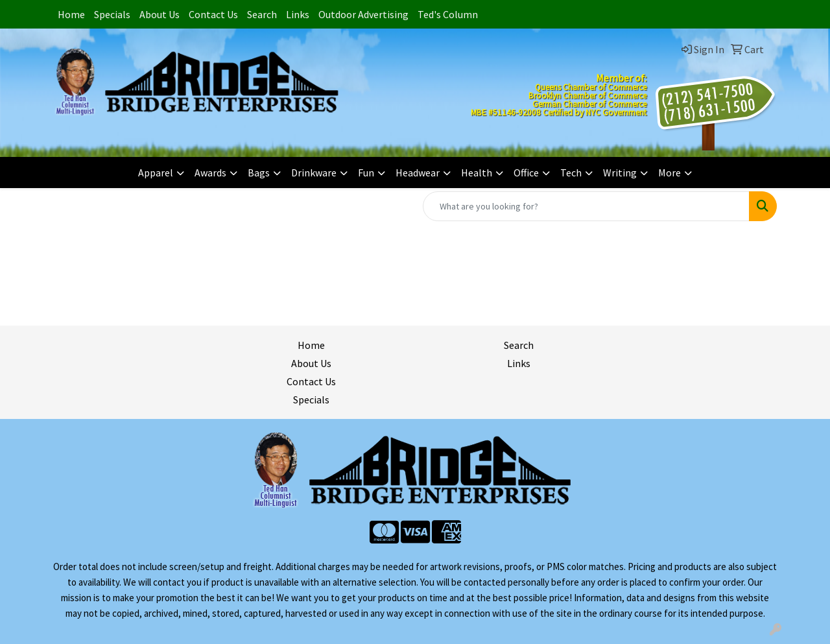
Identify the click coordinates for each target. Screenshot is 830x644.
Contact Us (213, 14)
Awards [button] (210, 173)
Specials (112, 14)
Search (262, 14)
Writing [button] (620, 173)
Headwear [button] (418, 173)
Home (71, 14)
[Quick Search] (586, 206)
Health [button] (477, 173)
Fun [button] (366, 173)
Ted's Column (448, 14)
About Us (160, 14)
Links (298, 14)
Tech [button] (571, 173)
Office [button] (526, 173)
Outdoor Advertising (363, 14)
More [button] (670, 173)
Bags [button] (259, 173)
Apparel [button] (156, 173)
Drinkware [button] (314, 173)
